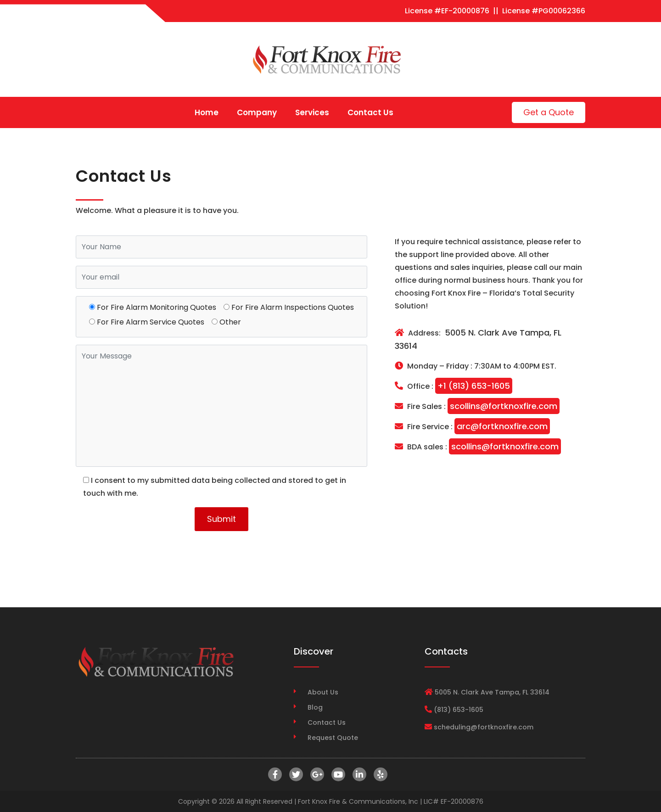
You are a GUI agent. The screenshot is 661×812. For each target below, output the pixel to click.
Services (312, 112)
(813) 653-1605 (459, 710)
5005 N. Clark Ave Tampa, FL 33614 (478, 339)
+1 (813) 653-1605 (474, 386)
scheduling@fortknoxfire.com (484, 727)
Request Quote (333, 738)
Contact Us (370, 112)
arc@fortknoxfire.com (502, 426)
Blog (315, 707)
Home (207, 112)
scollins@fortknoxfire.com (504, 406)
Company (257, 112)
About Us (323, 692)
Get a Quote (549, 112)
